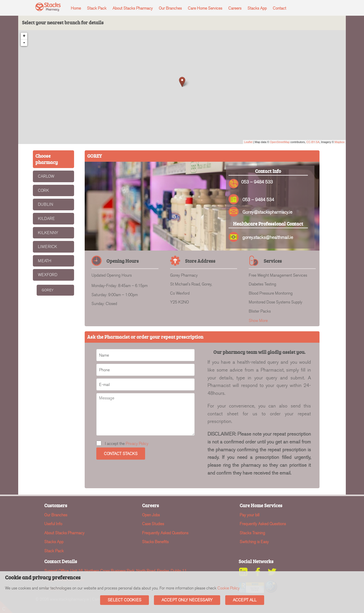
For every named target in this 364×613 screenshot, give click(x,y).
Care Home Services (205, 8)
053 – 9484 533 (257, 182)
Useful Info (53, 524)
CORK (43, 190)
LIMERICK (48, 247)
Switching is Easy (254, 542)
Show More (258, 321)
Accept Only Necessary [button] (187, 600)
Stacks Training (252, 533)
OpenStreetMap (280, 142)
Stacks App (257, 8)
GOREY (48, 290)
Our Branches (170, 8)
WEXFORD (48, 275)
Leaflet (248, 142)
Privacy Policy (137, 444)
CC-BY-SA (313, 142)
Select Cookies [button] (124, 600)
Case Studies (153, 524)
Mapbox (340, 142)
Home (76, 8)
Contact (279, 8)
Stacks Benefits (155, 542)
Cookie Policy (229, 588)
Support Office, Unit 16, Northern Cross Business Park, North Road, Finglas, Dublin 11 (115, 571)
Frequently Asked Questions (165, 533)
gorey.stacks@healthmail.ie (268, 238)
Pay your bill (249, 515)
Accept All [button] (245, 600)
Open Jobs (151, 515)
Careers (235, 8)
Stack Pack (97, 8)
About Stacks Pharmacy (133, 8)
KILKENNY (48, 233)
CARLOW (46, 176)
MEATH (45, 261)
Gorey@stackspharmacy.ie (267, 212)
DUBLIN (45, 204)
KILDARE (46, 219)
